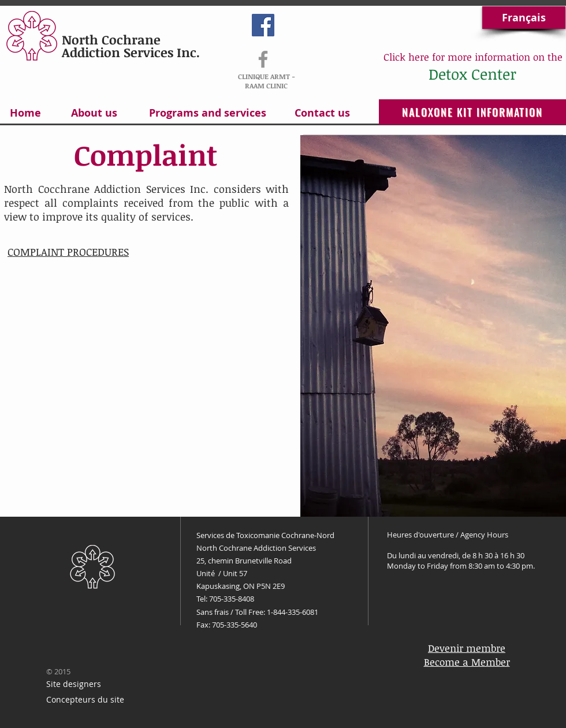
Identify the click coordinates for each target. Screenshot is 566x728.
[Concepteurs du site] (85, 700)
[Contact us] (322, 113)
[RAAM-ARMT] (263, 59)
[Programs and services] (207, 113)
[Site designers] (73, 684)
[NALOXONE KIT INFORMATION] (472, 112)
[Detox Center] (472, 74)
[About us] (94, 113)
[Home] (25, 113)
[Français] (524, 18)
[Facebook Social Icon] (263, 25)
